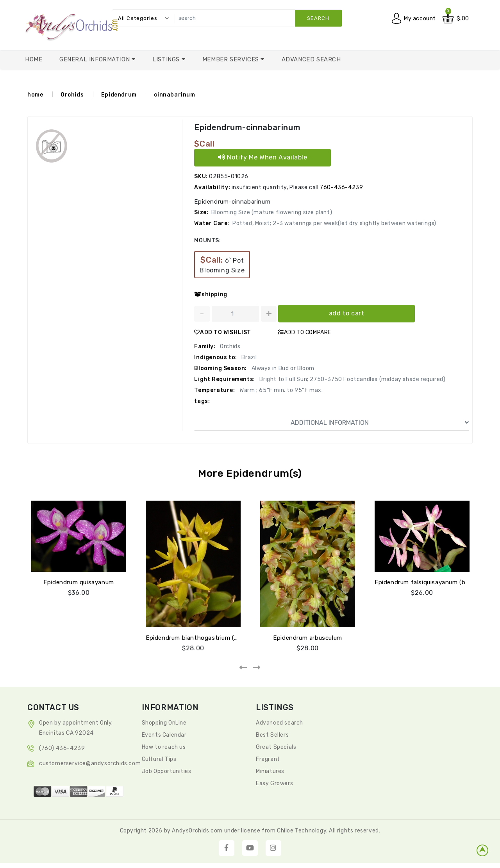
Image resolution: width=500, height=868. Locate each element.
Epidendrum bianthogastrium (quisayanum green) (217, 638)
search (318, 18)
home (35, 95)
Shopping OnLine (164, 723)
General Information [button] (96, 59)
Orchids (72, 95)
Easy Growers (274, 783)
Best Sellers (272, 735)
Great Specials (276, 747)
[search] (256, 18)
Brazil (249, 357)
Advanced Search (311, 59)
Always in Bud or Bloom (282, 368)
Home (34, 59)
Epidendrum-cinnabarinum (247, 127)
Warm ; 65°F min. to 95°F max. (281, 390)
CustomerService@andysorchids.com (90, 763)
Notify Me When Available (263, 157)
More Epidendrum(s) (250, 473)
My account (420, 19)
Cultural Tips (159, 759)
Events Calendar (164, 735)
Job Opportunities (167, 771)
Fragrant (268, 759)
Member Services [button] (232, 59)
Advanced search (279, 723)
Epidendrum (119, 95)
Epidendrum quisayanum (79, 582)
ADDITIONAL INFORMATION (380, 423)
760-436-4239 (341, 187)
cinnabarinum (174, 95)
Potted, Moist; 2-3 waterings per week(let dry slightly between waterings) (334, 223)
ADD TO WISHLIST (223, 332)
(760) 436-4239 (62, 748)
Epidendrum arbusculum (308, 638)
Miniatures (270, 771)
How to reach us (164, 747)
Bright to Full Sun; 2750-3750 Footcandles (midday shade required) (352, 379)
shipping (211, 294)
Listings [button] (167, 59)
